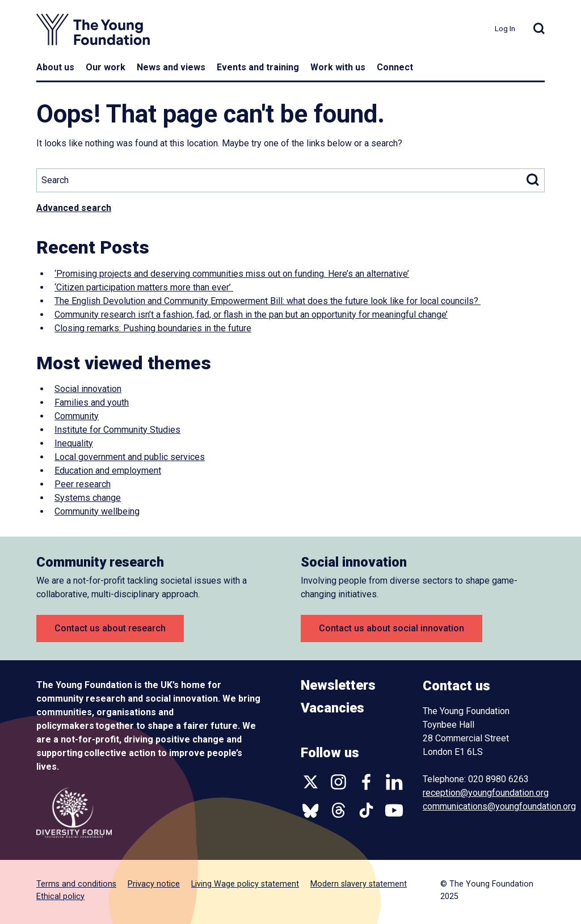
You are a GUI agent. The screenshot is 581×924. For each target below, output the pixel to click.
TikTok (366, 810)
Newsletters (338, 685)
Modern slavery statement (359, 884)
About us (55, 67)
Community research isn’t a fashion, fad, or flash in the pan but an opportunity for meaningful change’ (251, 315)
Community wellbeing (97, 511)
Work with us (338, 67)
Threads (338, 810)
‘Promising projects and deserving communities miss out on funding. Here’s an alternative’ (232, 274)
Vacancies (332, 708)
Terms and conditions (76, 884)
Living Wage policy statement (245, 884)
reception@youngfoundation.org (486, 793)
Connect (395, 67)
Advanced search (74, 208)
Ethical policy (60, 896)
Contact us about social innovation (391, 628)
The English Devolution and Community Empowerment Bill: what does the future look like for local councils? (268, 301)
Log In (505, 28)
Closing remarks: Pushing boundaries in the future (153, 328)
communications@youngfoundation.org (499, 806)
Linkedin (394, 782)
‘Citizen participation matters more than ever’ (144, 287)
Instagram (338, 782)
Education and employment (108, 471)
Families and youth (92, 402)
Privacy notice (154, 884)
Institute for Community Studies (117, 430)
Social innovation (88, 389)
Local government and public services (130, 457)
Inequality (74, 443)
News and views (171, 67)
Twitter (311, 782)
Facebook (366, 782)
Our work (106, 67)
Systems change (88, 498)
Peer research (83, 484)
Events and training (258, 67)
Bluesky (311, 810)
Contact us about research (110, 628)
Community (77, 416)
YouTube (394, 810)
